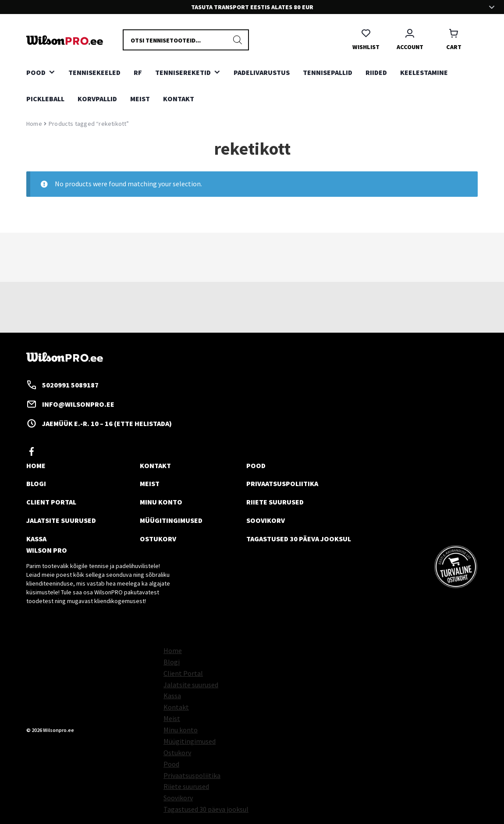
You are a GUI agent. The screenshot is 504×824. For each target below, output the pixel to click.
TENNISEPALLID (328, 72)
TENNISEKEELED (94, 72)
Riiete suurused (275, 502)
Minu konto (161, 502)
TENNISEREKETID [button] (183, 72)
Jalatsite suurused (61, 520)
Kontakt (179, 99)
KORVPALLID (97, 99)
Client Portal (51, 502)
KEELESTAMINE (424, 72)
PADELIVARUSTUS (262, 72)
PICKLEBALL (45, 99)
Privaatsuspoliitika (282, 483)
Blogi (36, 483)
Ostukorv (158, 539)
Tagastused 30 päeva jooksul (299, 539)
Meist (140, 99)
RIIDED (376, 72)
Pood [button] (36, 72)
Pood (256, 465)
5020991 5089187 (62, 385)
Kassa (36, 539)
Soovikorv (266, 520)
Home (34, 124)
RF (138, 72)
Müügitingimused (171, 520)
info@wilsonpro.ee (70, 404)
